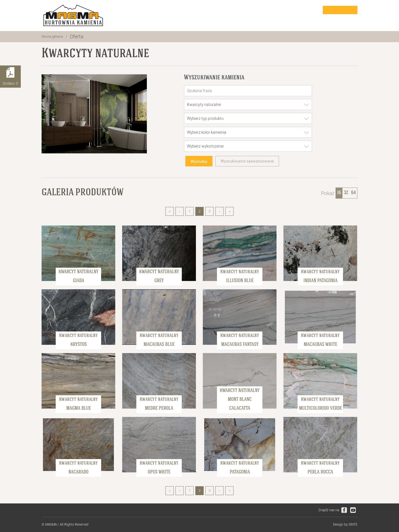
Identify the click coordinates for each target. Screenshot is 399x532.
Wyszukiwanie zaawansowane (247, 161)
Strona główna (52, 37)
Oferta (77, 36)
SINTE (353, 525)
